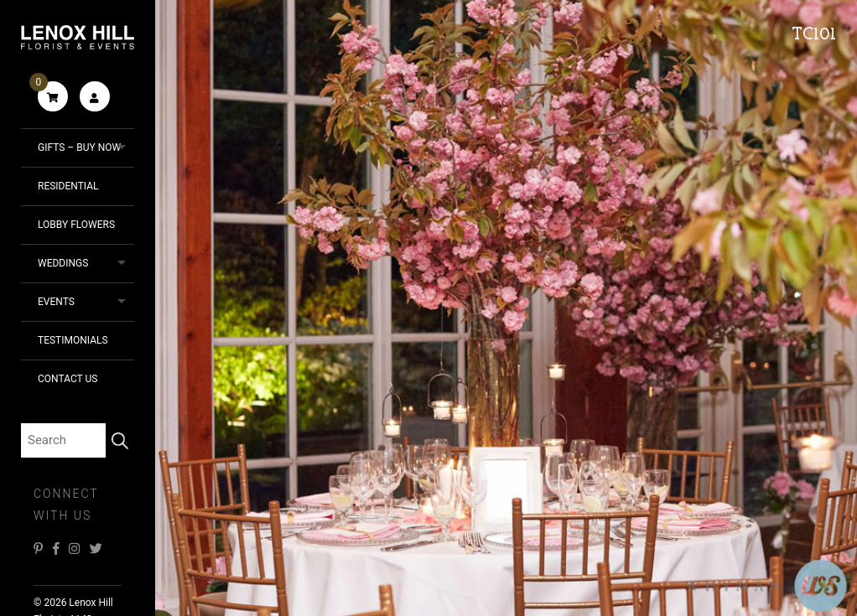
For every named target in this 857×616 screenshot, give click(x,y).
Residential (68, 186)
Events (56, 302)
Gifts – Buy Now (79, 148)
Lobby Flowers (76, 225)
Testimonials (73, 340)
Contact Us (68, 379)
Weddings (63, 263)
